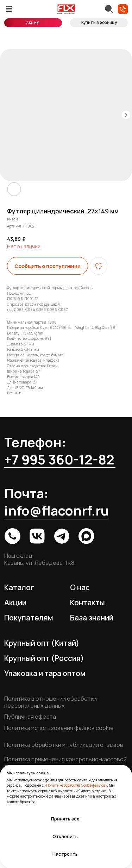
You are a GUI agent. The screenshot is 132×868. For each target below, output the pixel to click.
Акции (15, 602)
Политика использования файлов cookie (59, 728)
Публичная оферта (30, 717)
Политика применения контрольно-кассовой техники (65, 763)
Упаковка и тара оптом (45, 673)
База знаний (92, 618)
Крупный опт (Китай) (42, 643)
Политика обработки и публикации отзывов (64, 745)
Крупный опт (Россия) (44, 658)
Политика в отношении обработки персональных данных (51, 702)
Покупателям (29, 618)
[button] (123, 9)
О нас (80, 587)
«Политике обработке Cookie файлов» (76, 785)
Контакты (87, 602)
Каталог (19, 587)
